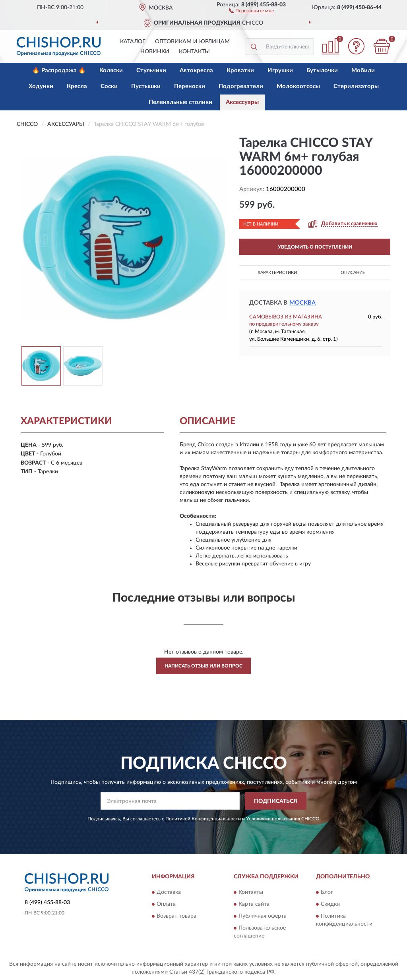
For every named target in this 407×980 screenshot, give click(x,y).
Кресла (77, 86)
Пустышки (146, 86)
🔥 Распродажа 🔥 (59, 70)
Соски (109, 86)
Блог (327, 892)
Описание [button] (353, 273)
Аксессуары (242, 102)
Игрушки (280, 70)
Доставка (169, 892)
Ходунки (41, 86)
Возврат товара (176, 916)
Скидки (330, 904)
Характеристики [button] (277, 273)
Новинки (155, 52)
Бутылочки (322, 70)
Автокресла (196, 70)
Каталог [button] (133, 42)
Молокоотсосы (298, 86)
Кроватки (240, 70)
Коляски (111, 70)
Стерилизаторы (356, 86)
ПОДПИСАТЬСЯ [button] (276, 801)
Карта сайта (254, 904)
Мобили (363, 70)
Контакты (194, 52)
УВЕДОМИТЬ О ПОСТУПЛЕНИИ (315, 247)
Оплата (166, 904)
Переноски (190, 86)
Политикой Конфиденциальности (203, 819)
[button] (251, 10)
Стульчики (151, 70)
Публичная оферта (263, 916)
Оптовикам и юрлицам (192, 42)
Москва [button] (302, 303)
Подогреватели (241, 86)
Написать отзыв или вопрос (203, 666)
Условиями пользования (273, 819)
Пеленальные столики (180, 102)
